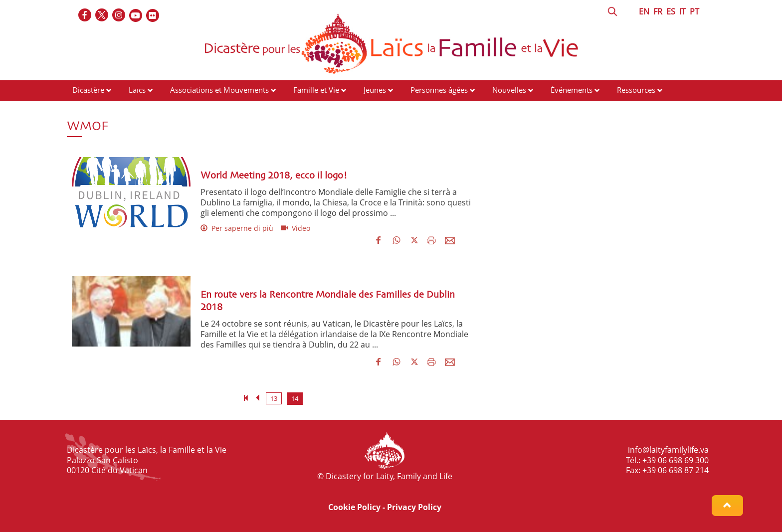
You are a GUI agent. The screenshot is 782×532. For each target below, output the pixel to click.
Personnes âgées (439, 90)
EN (644, 11)
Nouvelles (509, 90)
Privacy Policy (414, 507)
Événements (572, 90)
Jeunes (375, 90)
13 (274, 398)
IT (683, 11)
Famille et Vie (316, 90)
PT (694, 11)
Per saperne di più (237, 228)
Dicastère (88, 90)
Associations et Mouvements (219, 90)
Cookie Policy (354, 507)
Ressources (636, 90)
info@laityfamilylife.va (668, 450)
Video (295, 228)
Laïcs (138, 90)
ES (671, 11)
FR (658, 11)
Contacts (87, 109)
